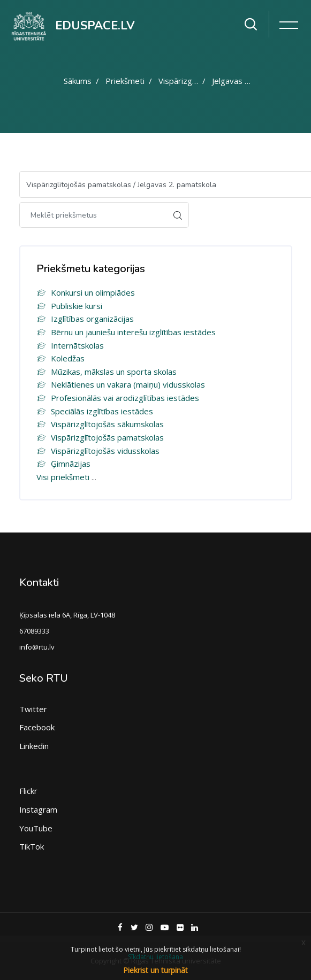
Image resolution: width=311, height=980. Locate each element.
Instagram (38, 809)
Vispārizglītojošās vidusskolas (98, 451)
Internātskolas (70, 345)
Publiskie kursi (69, 306)
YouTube (36, 828)
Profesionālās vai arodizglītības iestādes (118, 398)
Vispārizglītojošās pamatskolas (100, 437)
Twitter (33, 709)
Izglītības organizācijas (85, 319)
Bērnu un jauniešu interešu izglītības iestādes (126, 332)
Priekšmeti (125, 81)
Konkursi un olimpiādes (86, 292)
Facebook (37, 727)
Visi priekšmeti (63, 477)
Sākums (78, 81)
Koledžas (60, 358)
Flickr (28, 791)
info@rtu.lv (37, 647)
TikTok (32, 846)
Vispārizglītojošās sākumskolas (100, 424)
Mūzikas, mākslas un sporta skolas (107, 372)
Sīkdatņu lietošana (155, 957)
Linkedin (34, 746)
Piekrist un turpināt (155, 970)
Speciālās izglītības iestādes (95, 411)
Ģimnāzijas (63, 464)
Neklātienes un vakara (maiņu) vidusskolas (121, 384)
